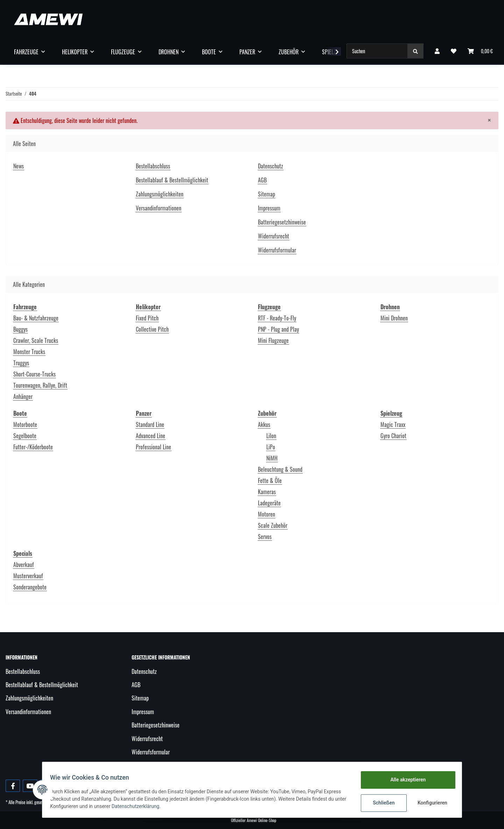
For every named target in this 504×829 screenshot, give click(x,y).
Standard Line (150, 424)
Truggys (21, 363)
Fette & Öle (270, 481)
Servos (265, 537)
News (19, 166)
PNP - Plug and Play (278, 329)
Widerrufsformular (277, 250)
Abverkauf (24, 565)
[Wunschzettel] (454, 51)
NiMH (272, 458)
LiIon (271, 436)
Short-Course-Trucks (34, 374)
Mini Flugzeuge (273, 340)
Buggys (20, 329)
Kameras (267, 492)
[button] (437, 51)
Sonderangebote (30, 587)
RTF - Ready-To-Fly (277, 318)
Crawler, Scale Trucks (36, 340)
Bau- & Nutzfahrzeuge (36, 318)
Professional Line (153, 447)
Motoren (267, 514)
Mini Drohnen (394, 318)
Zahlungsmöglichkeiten (160, 194)
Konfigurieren (430, 803)
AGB (262, 180)
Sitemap (267, 194)
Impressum (269, 208)
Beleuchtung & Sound (280, 469)
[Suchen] (377, 51)
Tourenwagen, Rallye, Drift (40, 385)
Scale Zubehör (273, 525)
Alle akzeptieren (404, 780)
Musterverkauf (28, 576)
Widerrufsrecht (274, 236)
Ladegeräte (269, 503)
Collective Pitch (152, 329)
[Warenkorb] (480, 51)
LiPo (271, 447)
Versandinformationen (159, 208)
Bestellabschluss (153, 166)
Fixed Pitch (147, 318)
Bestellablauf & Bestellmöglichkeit (172, 180)
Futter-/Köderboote (33, 447)
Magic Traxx (393, 424)
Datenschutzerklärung (151, 806)
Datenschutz (271, 166)
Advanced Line (150, 436)
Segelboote (25, 436)
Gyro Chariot (393, 436)
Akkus (264, 424)
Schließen (380, 803)
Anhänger (23, 396)
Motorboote (25, 424)
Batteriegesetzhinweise (282, 222)
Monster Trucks (29, 352)
